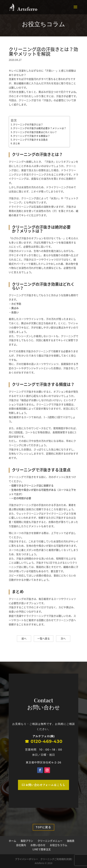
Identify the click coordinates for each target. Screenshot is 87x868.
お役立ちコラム (59, 845)
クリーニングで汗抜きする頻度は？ (31, 136)
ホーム (12, 841)
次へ (63, 638)
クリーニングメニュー (50, 841)
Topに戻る (43, 827)
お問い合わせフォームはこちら (45, 785)
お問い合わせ (38, 845)
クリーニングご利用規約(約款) (56, 859)
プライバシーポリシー (27, 859)
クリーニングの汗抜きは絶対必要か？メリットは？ (40, 128)
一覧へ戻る (44, 638)
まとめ (16, 143)
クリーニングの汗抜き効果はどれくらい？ (35, 132)
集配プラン (27, 841)
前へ (24, 638)
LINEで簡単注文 (42, 849)
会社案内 (21, 845)
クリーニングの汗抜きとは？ (28, 124)
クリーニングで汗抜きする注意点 (30, 140)
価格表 (71, 841)
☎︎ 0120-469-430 (44, 743)
